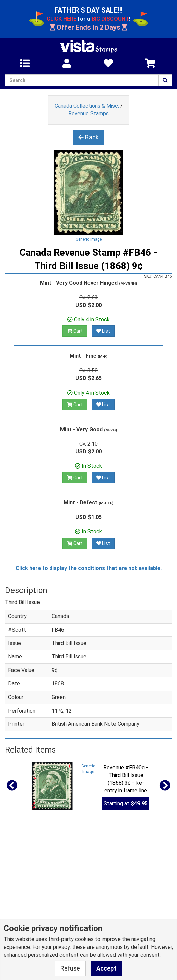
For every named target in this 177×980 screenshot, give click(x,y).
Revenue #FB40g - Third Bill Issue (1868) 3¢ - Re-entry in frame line (126, 779)
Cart (75, 331)
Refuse (70, 968)
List (103, 331)
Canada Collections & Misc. (87, 106)
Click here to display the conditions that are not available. (89, 568)
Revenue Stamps (88, 114)
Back (88, 137)
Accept (106, 968)
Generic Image (89, 239)
